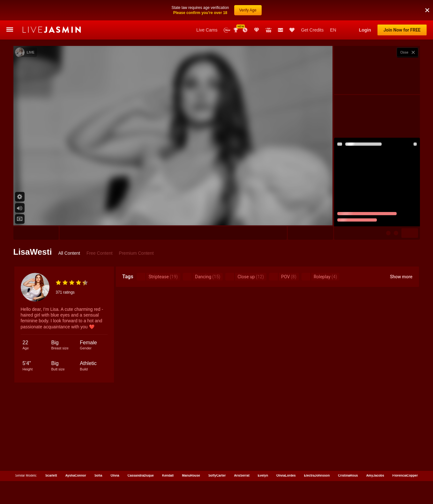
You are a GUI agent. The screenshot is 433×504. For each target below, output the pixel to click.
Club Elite (257, 30)
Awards (236, 30)
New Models (227, 30)
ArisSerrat (242, 475)
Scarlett (51, 475)
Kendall (168, 475)
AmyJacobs (375, 475)
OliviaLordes (286, 475)
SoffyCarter (217, 475)
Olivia (115, 475)
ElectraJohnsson (317, 475)
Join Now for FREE (402, 30)
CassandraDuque (141, 475)
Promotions (245, 30)
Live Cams (207, 30)
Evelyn (263, 475)
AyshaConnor (76, 475)
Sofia (98, 475)
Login (365, 30)
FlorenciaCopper (405, 475)
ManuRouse (191, 475)
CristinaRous (348, 475)
